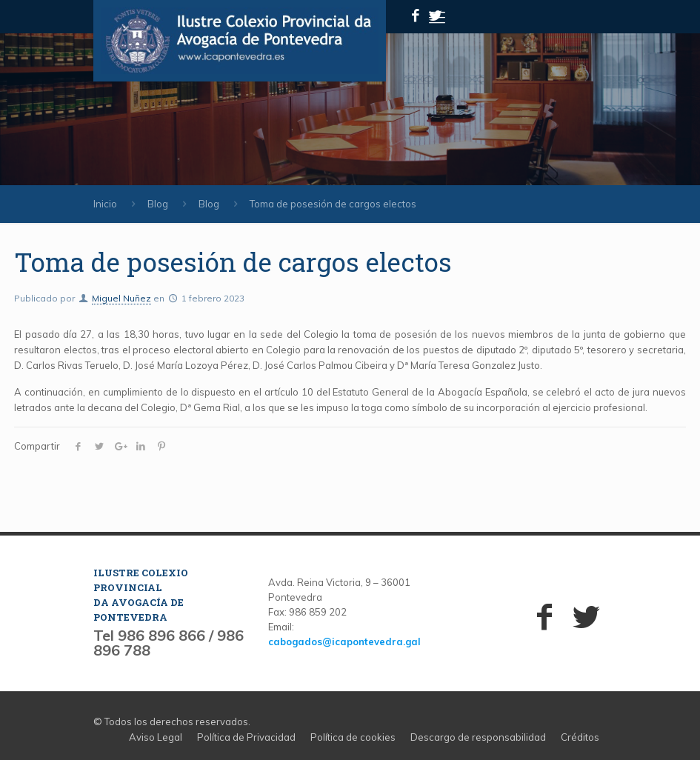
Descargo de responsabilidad (478, 737)
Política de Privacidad (246, 737)
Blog (158, 204)
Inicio (105, 204)
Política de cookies (353, 737)
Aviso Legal (156, 737)
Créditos (580, 737)
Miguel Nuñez (121, 298)
